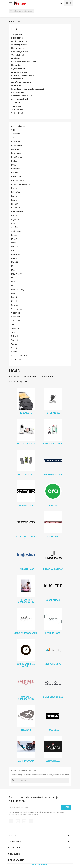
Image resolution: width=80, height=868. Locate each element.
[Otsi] (22, 11)
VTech (14, 348)
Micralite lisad (18, 92)
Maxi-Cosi (16, 254)
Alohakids (16, 134)
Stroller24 (16, 321)
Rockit (14, 297)
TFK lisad (15, 103)
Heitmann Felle (18, 212)
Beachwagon (17, 153)
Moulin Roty (16, 274)
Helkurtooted (18, 48)
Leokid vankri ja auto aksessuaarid (28, 89)
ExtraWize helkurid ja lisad (24, 62)
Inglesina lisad (18, 69)
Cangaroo (16, 169)
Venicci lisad (17, 113)
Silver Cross (16, 309)
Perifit (14, 282)
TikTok (31, 821)
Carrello (15, 173)
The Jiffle (15, 328)
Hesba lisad (17, 65)
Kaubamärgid (18, 127)
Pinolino (15, 286)
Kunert (14, 239)
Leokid (14, 251)
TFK (13, 325)
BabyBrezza (17, 145)
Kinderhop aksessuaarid (23, 75)
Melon (14, 258)
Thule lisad (16, 106)
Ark (13, 138)
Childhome (16, 177)
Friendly (15, 204)
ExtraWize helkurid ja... (26, 537)
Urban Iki (15, 336)
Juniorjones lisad (19, 72)
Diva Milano (16, 188)
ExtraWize (16, 192)
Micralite (15, 262)
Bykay (14, 165)
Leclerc (15, 247)
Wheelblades (17, 360)
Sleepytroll (16, 313)
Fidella (14, 200)
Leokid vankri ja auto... (26, 665)
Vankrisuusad (18, 109)
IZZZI (14, 223)
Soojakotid (16, 34)
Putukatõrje (17, 38)
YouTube (18, 821)
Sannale (15, 305)
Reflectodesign (18, 290)
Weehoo (15, 352)
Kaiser (14, 235)
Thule (14, 332)
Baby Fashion (17, 142)
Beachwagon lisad (20, 52)
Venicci (14, 340)
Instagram (24, 821)
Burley (14, 161)
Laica (14, 243)
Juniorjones (16, 231)
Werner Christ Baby (20, 356)
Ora (13, 278)
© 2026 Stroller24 (40, 865)
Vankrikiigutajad (19, 45)
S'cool (14, 301)
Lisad (15, 29)
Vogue (14, 344)
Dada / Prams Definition (22, 184)
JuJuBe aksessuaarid (21, 82)
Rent (13, 293)
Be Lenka (15, 149)
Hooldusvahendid (20, 41)
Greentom (16, 208)
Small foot (16, 317)
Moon (14, 270)
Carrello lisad (18, 55)
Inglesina (15, 219)
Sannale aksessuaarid (22, 96)
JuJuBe (14, 227)
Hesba (14, 216)
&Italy (14, 130)
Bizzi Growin (17, 157)
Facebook (11, 821)
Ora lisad (15, 58)
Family (14, 196)
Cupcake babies (18, 181)
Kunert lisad (17, 79)
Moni (13, 266)
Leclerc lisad (17, 86)
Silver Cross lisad (19, 99)
